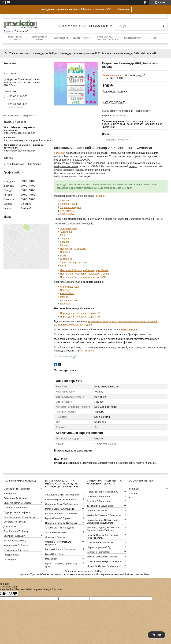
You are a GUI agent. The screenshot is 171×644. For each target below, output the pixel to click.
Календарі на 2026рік (45, 53)
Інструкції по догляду (15, 541)
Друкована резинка (55, 537)
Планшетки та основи (15, 498)
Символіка (66, 259)
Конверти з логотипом (15, 508)
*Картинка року (69, 228)
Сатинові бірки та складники (61, 499)
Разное (64, 297)
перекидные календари (79, 325)
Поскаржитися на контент (110, 574)
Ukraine (65, 201)
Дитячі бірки (82, 38)
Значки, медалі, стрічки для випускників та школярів (102, 521)
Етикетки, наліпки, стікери (18, 503)
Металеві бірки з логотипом (60, 549)
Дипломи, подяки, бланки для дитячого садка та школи (103, 529)
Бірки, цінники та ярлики (17, 489)
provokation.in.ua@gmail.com (22, 115)
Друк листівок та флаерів (17, 531)
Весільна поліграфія (14, 536)
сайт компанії (87, 351)
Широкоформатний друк (100, 547)
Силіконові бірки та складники (61, 504)
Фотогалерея (133, 38)
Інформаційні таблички (16, 545)
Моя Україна (67, 211)
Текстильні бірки (39, 38)
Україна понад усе (71, 207)
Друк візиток (10, 526)
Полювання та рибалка (73, 249)
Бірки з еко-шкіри (55, 554)
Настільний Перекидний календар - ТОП (83, 277)
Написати (123, 9)
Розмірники (51, 559)
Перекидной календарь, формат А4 (80, 317)
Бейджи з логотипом (98, 552)
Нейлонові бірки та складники (61, 523)
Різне (63, 256)
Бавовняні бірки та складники (61, 514)
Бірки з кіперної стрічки (58, 518)
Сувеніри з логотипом (98, 501)
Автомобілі (66, 232)
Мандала (65, 245)
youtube (133, 493)
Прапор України (69, 204)
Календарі (61, 38)
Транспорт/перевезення (73, 262)
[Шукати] (164, 26)
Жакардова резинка (56, 532)
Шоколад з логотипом (98, 496)
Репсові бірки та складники (60, 509)
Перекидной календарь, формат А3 (80, 313)
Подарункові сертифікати (17, 512)
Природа (65, 252)
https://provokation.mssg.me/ (20, 133)
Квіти (63, 266)
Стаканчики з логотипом (100, 543)
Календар (60, 153)
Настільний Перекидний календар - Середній (86, 274)
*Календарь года (69, 287)
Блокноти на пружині (15, 522)
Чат (157, 635)
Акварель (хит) (68, 300)
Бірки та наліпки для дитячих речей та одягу (103, 536)
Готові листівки (11, 555)
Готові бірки (10, 559)
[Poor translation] (13, 594)
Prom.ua (102, 571)
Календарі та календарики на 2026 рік (82, 53)
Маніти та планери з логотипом (104, 515)
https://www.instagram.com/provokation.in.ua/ (28, 140)
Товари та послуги (15, 38)
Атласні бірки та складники (60, 528)
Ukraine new (67, 214)
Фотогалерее (129, 330)
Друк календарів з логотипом (19, 517)
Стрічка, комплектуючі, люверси (104, 561)
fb (130, 498)
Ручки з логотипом (97, 511)
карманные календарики (102, 321)
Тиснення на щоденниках (101, 506)
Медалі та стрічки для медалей (104, 566)
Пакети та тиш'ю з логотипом (103, 492)
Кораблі (64, 242)
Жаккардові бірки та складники (62, 495)
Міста (63, 235)
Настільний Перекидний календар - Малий (84, 270)
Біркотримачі (10, 493)
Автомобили (67, 293)
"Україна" (100, 196)
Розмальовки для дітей (16, 550)
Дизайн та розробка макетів (102, 557)
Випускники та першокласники (107, 38)
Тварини (65, 239)
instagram (134, 489)
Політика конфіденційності (138, 574)
